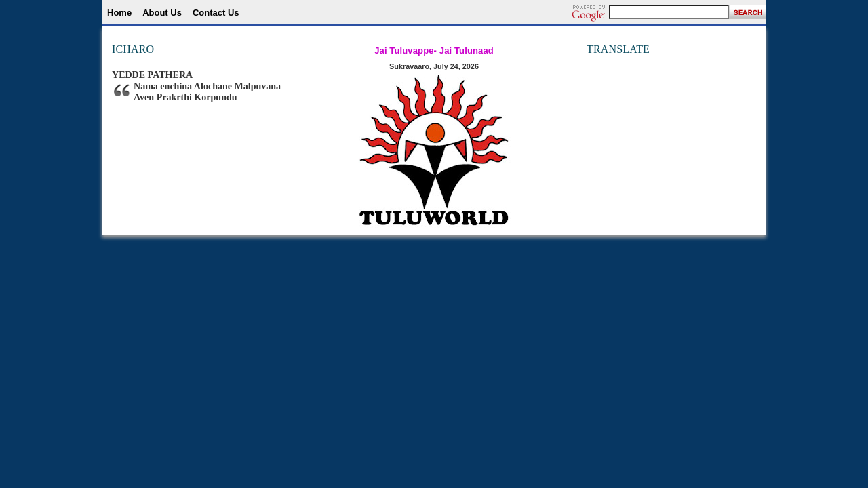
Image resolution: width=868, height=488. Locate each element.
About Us (162, 13)
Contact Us (216, 13)
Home (119, 13)
